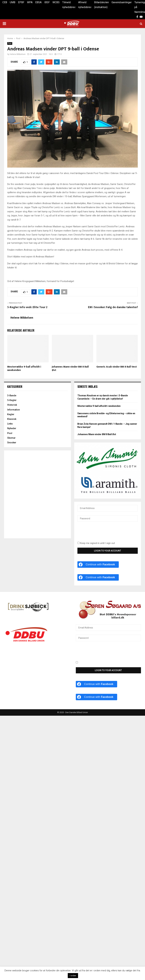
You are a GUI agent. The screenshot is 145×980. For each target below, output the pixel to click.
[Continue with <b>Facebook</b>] (98, 565)
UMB (13, 2)
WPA (30, 2)
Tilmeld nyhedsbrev (69, 5)
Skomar (11, 438)
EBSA (38, 2)
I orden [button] (73, 976)
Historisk (12, 405)
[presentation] (102, 533)
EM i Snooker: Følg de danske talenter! (113, 307)
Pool (10, 43)
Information (14, 410)
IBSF (47, 2)
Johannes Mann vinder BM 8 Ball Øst (70, 368)
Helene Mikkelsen (18, 54)
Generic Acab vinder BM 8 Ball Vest (117, 367)
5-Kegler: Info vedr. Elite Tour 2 (27, 307)
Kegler (11, 414)
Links (10, 424)
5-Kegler (12, 400)
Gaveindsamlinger (122, 2)
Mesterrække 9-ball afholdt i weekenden (24, 368)
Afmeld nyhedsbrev (85, 5)
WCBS (56, 2)
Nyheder (12, 428)
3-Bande (12, 396)
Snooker (12, 443)
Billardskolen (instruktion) (101, 5)
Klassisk (12, 419)
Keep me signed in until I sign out (96, 543)
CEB (5, 2)
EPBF (21, 2)
